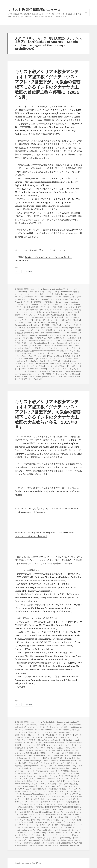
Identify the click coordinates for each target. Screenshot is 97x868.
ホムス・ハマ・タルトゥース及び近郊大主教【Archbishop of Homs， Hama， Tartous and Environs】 (48, 811)
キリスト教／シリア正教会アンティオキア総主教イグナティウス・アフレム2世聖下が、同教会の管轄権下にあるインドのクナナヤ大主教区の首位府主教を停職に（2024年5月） (48, 84)
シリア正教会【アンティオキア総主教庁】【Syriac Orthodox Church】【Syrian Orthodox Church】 (48, 342)
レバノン (41, 374)
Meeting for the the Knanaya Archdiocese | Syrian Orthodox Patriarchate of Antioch (47, 491)
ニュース (36, 289)
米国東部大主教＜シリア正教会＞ (63, 376)
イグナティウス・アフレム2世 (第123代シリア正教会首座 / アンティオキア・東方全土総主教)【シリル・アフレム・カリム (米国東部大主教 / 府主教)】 (48, 313)
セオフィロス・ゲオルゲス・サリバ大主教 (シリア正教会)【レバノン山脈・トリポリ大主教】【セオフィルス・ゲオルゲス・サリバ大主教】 (48, 798)
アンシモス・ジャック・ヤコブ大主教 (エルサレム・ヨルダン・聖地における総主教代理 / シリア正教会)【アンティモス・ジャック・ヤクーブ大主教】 (48, 732)
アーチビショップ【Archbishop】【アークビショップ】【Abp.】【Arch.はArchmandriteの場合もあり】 (47, 292)
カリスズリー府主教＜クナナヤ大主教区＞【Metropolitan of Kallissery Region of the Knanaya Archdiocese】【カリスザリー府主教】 (48, 328)
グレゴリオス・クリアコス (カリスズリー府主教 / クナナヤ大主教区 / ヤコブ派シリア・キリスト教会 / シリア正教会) (48, 779)
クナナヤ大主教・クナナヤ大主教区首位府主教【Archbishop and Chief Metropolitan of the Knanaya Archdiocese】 (48, 331)
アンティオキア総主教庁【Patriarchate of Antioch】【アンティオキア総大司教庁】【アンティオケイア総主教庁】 (48, 306)
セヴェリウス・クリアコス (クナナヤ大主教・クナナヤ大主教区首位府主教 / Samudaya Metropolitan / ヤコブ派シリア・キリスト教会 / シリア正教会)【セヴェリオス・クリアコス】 (48, 351)
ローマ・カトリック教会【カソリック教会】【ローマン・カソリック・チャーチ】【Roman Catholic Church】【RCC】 (48, 835)
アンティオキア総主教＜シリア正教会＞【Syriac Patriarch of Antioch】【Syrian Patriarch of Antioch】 (48, 740)
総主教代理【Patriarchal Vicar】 (48, 843)
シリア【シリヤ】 (54, 340)
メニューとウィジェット (86, 16)
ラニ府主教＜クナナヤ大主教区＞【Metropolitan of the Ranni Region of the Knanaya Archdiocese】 (45, 829)
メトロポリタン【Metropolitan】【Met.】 (40, 364)
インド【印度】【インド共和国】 (61, 753)
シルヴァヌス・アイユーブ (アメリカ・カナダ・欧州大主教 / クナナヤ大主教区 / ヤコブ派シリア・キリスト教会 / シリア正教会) (48, 346)
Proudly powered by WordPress (28, 863)
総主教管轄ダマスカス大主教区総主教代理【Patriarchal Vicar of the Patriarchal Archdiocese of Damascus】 (48, 844)
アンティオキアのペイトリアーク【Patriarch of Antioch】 (48, 298)
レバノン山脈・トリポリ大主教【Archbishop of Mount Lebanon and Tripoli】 (48, 831)
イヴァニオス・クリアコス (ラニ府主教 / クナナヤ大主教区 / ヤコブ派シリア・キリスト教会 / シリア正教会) (48, 308)
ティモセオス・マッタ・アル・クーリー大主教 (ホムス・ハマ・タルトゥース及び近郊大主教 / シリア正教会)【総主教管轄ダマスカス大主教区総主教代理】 (48, 806)
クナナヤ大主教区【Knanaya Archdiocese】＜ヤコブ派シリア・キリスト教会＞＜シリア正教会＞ (48, 335)
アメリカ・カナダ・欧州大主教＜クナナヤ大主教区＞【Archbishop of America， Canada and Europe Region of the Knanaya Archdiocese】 (44, 295)
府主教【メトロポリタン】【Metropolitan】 (32, 376)
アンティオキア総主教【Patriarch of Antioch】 (54, 737)
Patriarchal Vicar (49, 722)
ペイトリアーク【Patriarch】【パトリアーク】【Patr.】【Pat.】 (40, 809)
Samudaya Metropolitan (53, 289)
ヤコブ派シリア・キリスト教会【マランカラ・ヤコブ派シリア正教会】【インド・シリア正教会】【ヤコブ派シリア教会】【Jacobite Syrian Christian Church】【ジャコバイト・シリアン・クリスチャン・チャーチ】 (48, 367)
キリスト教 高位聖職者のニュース (34, 10)
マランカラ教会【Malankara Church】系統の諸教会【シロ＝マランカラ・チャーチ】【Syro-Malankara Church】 (48, 357)
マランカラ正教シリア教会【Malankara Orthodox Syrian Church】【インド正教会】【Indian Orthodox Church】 (46, 361)
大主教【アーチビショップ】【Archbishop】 (63, 374)
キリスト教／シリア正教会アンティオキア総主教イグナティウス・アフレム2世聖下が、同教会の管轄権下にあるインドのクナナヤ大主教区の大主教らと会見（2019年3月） (48, 414)
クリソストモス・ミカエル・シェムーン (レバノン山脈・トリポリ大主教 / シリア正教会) (47, 775)
